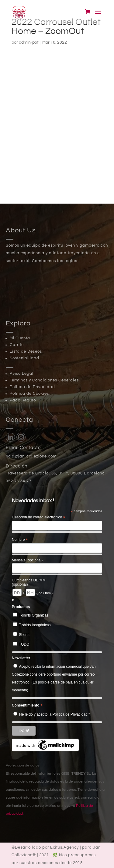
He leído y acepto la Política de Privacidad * (55, 714)
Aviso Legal (22, 374)
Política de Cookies (29, 394)
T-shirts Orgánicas (34, 615)
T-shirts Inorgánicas (35, 625)
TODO (24, 644)
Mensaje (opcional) (27, 560)
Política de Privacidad (32, 387)
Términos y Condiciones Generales (44, 380)
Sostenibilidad (24, 358)
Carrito (17, 345)
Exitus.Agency (64, 847)
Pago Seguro (23, 400)
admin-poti (29, 42)
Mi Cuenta (20, 338)
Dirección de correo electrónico (39, 517)
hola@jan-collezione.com (31, 456)
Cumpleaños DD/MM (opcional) (29, 582)
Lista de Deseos (26, 351)
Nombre (20, 540)
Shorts (24, 635)
